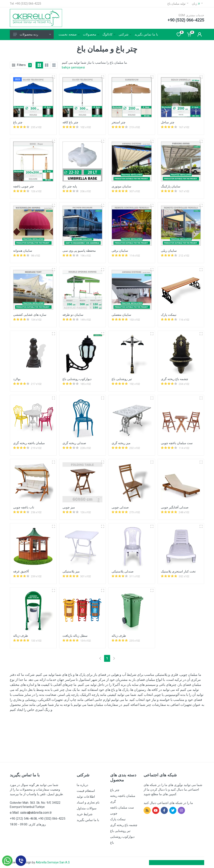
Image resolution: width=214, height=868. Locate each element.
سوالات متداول (87, 808)
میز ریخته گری (121, 443)
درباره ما (82, 785)
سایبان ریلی (169, 251)
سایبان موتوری (121, 186)
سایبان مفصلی (121, 315)
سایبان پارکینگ (171, 186)
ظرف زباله (119, 636)
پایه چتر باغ (70, 186)
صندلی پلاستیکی (123, 571)
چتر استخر (118, 122)
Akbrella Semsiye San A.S (53, 862)
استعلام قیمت (86, 791)
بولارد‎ (17, 379)
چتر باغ (18, 122)
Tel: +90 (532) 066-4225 (25, 4)
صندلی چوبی (120, 507)
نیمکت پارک (169, 315)
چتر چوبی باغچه (24, 186)
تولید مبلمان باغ (178, 4)
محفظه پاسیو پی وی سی (79, 251)
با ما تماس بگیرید (88, 820)
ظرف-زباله (21, 636)
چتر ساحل (168, 122)
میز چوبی (69, 507)
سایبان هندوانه (23, 251)
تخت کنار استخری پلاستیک (178, 571)
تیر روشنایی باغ (122, 379)
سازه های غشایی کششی (30, 315)
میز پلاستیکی (71, 571)
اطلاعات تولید (86, 797)
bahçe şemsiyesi (73, 67)
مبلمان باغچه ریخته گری (29, 443)
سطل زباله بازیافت (75, 636)
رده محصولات (32, 34)
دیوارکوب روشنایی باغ (77, 379)
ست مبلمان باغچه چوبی (177, 443)
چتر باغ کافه (70, 122)
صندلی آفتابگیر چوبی (175, 507)
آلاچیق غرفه (21, 571)
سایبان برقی (120, 251)
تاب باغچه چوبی (24, 507)
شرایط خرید (85, 814)
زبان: (197, 4)
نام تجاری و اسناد (88, 802)
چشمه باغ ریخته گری (175, 379)
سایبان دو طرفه (73, 315)
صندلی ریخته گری (74, 443)
